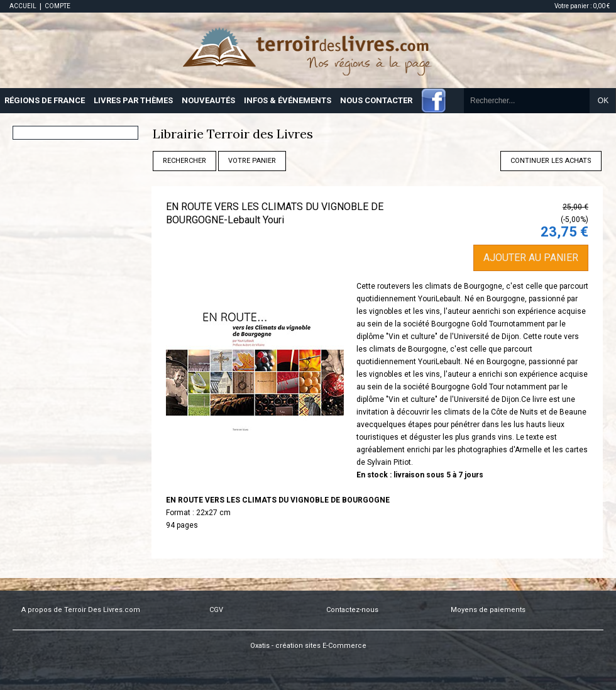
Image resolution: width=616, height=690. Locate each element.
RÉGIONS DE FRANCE (45, 100)
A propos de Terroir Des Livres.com (81, 610)
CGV (216, 610)
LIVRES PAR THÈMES (133, 100)
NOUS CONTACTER (376, 100)
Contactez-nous (352, 610)
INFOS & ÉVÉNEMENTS (288, 100)
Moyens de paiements (488, 610)
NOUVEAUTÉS (208, 100)
